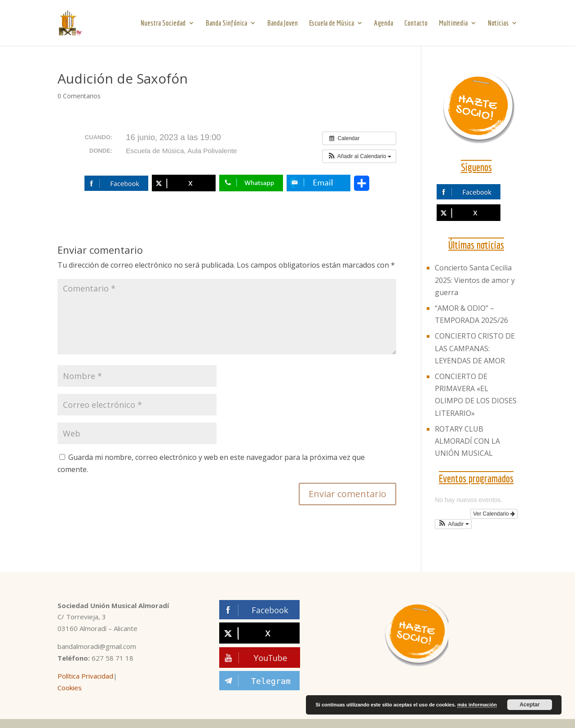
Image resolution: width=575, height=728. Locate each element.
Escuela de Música (332, 23)
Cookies (70, 688)
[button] (359, 156)
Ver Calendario (494, 514)
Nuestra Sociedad (163, 23)
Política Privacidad (85, 676)
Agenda (384, 23)
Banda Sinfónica (226, 23)
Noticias (498, 23)
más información (477, 705)
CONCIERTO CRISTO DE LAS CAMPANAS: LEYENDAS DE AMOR (475, 348)
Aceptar (530, 705)
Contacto (416, 23)
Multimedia (453, 23)
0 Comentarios (79, 96)
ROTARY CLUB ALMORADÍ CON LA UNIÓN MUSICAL (467, 441)
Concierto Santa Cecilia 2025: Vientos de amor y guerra (475, 280)
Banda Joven (283, 23)
